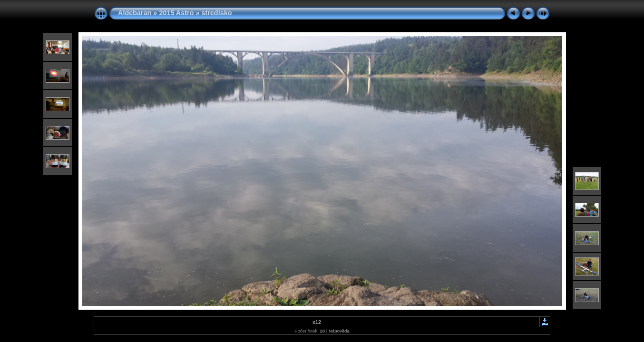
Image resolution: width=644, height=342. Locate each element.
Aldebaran (135, 13)
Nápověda (339, 331)
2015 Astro (176, 13)
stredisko (216, 13)
